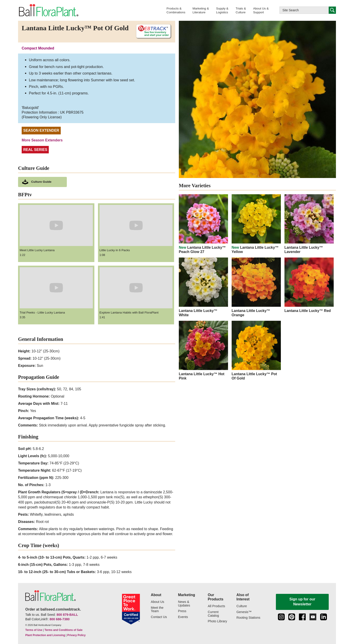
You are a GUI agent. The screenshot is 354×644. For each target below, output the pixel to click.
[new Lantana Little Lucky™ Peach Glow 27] (203, 224)
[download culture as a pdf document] (42, 182)
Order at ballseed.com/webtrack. (53, 609)
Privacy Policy (76, 635)
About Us (157, 602)
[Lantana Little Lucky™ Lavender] (309, 224)
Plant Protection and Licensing (45, 635)
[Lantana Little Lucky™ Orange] (256, 287)
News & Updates (184, 604)
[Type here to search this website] (304, 10)
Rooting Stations (248, 618)
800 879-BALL (67, 615)
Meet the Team (157, 610)
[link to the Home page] (48, 10)
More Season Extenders (42, 140)
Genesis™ (244, 612)
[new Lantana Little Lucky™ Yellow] (256, 224)
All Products (216, 606)
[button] (176, 10)
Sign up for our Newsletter (302, 602)
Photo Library (217, 621)
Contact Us (159, 617)
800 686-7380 (59, 619)
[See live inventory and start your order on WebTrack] (152, 32)
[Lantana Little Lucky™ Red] (309, 285)
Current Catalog (213, 614)
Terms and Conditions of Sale (63, 630)
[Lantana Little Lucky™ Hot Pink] (203, 351)
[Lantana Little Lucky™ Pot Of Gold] (256, 351)
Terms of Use (34, 630)
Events (183, 617)
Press (182, 611)
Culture (242, 606)
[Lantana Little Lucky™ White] (203, 287)
